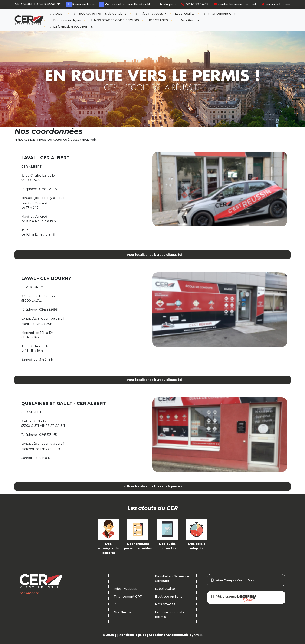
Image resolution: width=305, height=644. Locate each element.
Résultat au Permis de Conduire (100, 14)
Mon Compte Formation (232, 580)
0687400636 (29, 593)
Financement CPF (219, 14)
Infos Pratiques (150, 14)
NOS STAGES (158, 20)
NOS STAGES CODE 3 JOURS (114, 20)
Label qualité (185, 14)
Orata (198, 635)
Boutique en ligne (65, 20)
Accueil (57, 14)
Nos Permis (188, 20)
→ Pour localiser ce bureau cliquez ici (152, 255)
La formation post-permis (71, 27)
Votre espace (233, 598)
